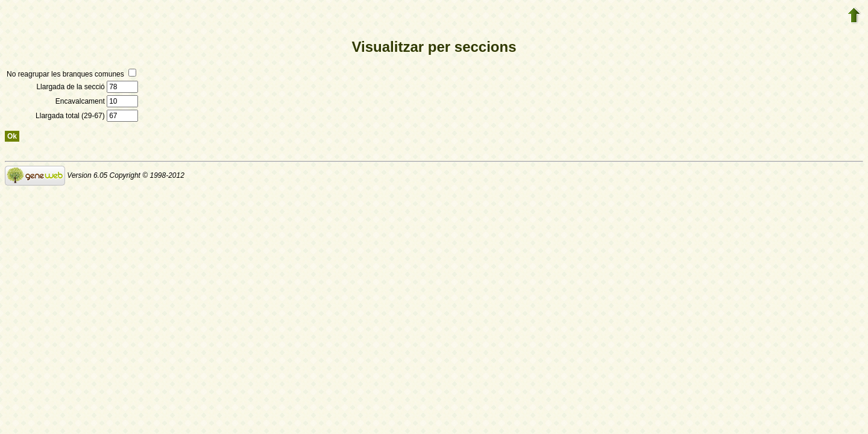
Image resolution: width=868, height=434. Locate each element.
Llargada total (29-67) (87, 116)
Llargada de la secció (87, 87)
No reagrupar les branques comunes (71, 74)
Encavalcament (97, 101)
